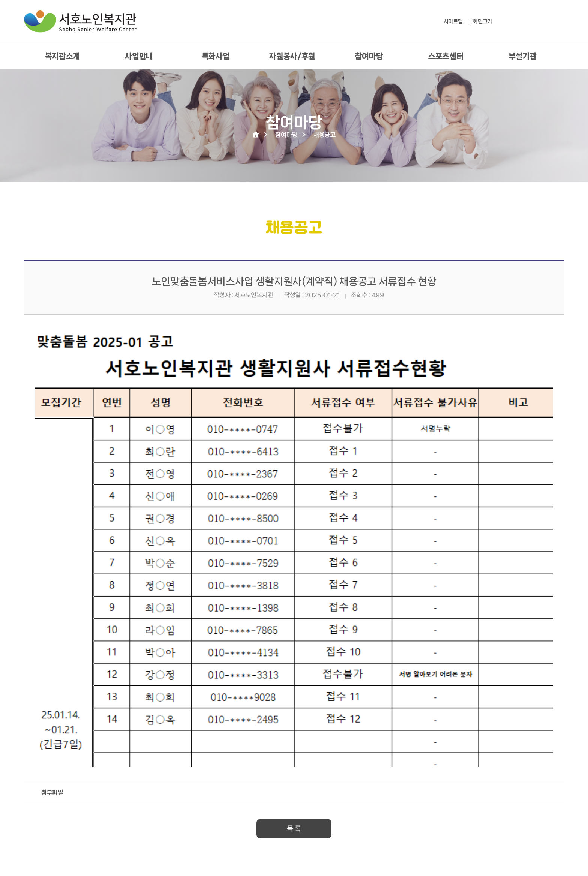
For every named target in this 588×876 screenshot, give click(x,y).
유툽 (557, 22)
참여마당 (369, 56)
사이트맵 (453, 21)
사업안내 (139, 56)
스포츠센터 (446, 56)
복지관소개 (62, 56)
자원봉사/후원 (292, 56)
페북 (539, 22)
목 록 (294, 829)
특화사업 (216, 56)
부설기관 (523, 56)
